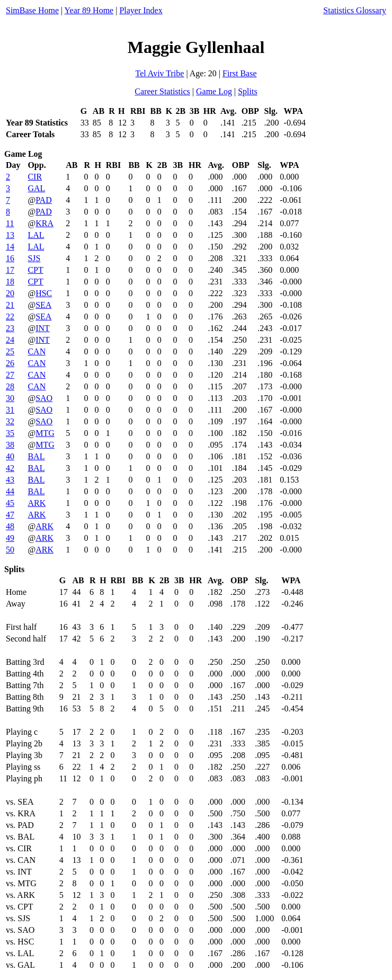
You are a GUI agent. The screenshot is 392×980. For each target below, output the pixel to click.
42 (10, 468)
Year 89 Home (89, 10)
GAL (36, 188)
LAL (36, 235)
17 (10, 270)
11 (10, 223)
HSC (44, 293)
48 (10, 526)
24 (10, 340)
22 (10, 317)
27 (10, 375)
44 (10, 491)
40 (10, 456)
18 (10, 282)
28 (10, 386)
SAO (44, 398)
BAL (36, 456)
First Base (239, 73)
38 (10, 445)
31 (10, 410)
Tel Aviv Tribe (159, 73)
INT (43, 328)
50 (10, 550)
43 (10, 480)
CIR (35, 177)
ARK (37, 503)
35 (10, 433)
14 (10, 247)
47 (10, 515)
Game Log (214, 91)
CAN (37, 351)
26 (10, 363)
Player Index (141, 10)
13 (10, 235)
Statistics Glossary (355, 10)
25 (10, 351)
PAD (44, 200)
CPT (35, 270)
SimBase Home (32, 10)
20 (10, 293)
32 (10, 421)
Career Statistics (162, 91)
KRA (44, 223)
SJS (34, 258)
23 (10, 328)
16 (10, 258)
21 (10, 305)
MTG (45, 433)
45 (10, 503)
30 (10, 398)
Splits (247, 91)
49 (10, 538)
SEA (43, 305)
